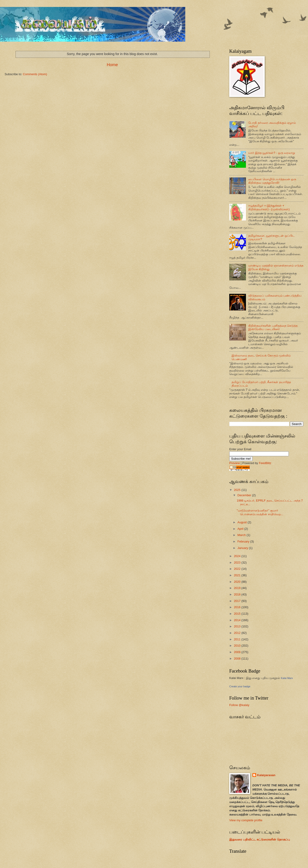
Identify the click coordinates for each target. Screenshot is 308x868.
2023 (238, 563)
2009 (238, 652)
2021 (238, 575)
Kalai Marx (287, 678)
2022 (238, 569)
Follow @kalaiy (239, 705)
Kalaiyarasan (266, 775)
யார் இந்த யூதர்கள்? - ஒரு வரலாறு (272, 153)
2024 (238, 556)
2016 (238, 607)
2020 (238, 582)
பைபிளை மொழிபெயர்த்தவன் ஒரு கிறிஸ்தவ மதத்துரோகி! (272, 181)
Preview (235, 463)
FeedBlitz (265, 463)
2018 (238, 594)
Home (112, 65)
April (241, 529)
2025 (238, 490)
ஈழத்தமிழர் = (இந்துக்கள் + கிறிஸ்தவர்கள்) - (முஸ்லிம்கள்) (269, 207)
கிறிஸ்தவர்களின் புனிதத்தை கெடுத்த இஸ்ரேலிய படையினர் (273, 327)
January (243, 548)
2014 (238, 620)
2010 (238, 646)
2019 (238, 588)
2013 (238, 626)
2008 (238, 659)
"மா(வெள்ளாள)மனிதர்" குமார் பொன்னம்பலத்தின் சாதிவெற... (260, 512)
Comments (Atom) (35, 74)
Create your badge (240, 686)
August (242, 522)
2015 (238, 614)
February (244, 541)
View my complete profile (246, 820)
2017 (238, 601)
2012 (238, 633)
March (242, 535)
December (245, 495)
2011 (238, 639)
